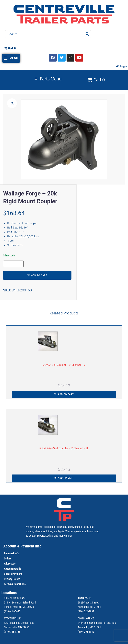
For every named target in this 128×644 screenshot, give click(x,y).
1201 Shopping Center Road (19, 623)
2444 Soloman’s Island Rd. (92, 623)
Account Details (13, 569)
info (16, 553)
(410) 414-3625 (12, 611)
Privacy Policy (12, 579)
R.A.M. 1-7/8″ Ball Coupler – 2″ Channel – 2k (64, 449)
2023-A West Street (88, 603)
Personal (9, 553)
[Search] (87, 34)
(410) (81, 632)
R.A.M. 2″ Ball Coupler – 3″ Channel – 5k (64, 365)
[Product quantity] (13, 264)
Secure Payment (13, 574)
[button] (11, 58)
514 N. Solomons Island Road (20, 603)
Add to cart (39, 275)
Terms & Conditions (15, 584)
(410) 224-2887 (86, 611)
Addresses (10, 564)
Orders (8, 558)
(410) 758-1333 (12, 632)
